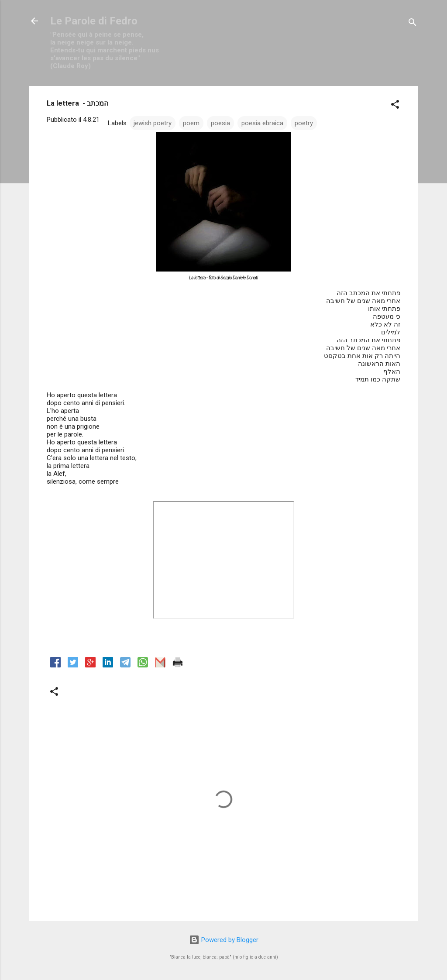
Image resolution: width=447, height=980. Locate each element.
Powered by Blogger (224, 940)
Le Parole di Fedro (94, 21)
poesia (220, 123)
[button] (395, 106)
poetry (304, 123)
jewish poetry (153, 123)
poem (191, 123)
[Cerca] (413, 24)
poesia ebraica (262, 123)
